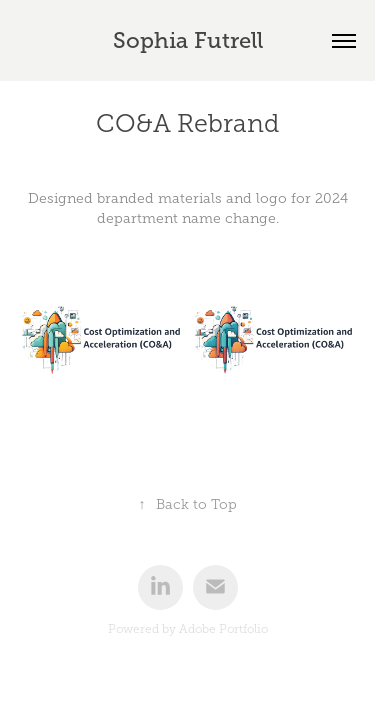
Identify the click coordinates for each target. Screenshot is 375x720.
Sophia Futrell (188, 40)
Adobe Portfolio (223, 629)
